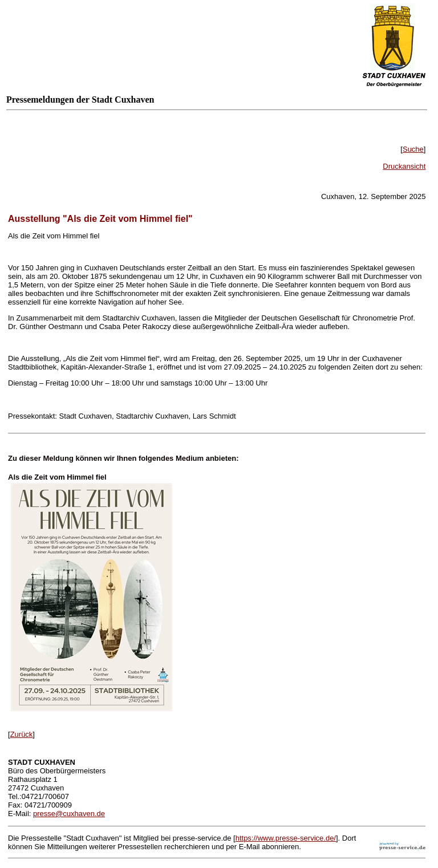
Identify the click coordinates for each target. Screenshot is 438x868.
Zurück (22, 734)
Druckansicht (404, 166)
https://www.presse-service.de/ (286, 838)
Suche (413, 149)
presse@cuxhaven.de (69, 814)
